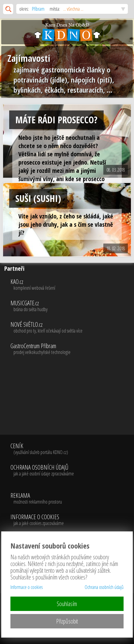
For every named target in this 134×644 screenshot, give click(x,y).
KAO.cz (71, 285)
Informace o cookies (27, 587)
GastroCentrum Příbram (71, 349)
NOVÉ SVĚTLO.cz (71, 328)
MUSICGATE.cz (71, 306)
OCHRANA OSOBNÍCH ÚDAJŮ (42, 471)
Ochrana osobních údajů (104, 587)
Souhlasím (67, 604)
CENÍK (42, 449)
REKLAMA (37, 499)
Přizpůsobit (67, 621)
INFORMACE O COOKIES (37, 520)
